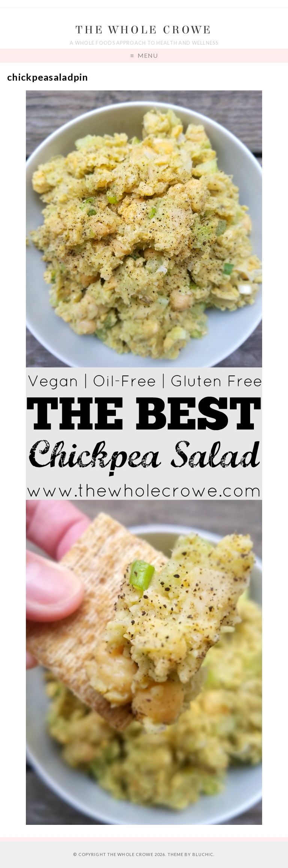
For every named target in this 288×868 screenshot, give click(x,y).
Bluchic (203, 854)
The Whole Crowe (144, 30)
